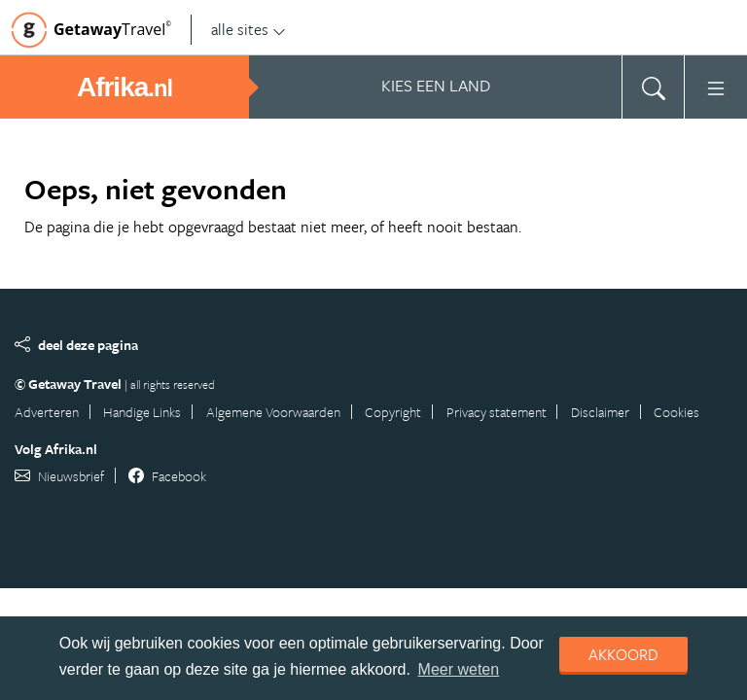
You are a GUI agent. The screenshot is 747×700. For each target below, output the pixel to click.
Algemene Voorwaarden (273, 412)
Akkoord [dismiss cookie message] (623, 654)
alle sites (249, 29)
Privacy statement (497, 412)
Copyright (393, 412)
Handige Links (142, 412)
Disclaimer (600, 412)
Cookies (676, 412)
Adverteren (47, 412)
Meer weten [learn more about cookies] (459, 669)
